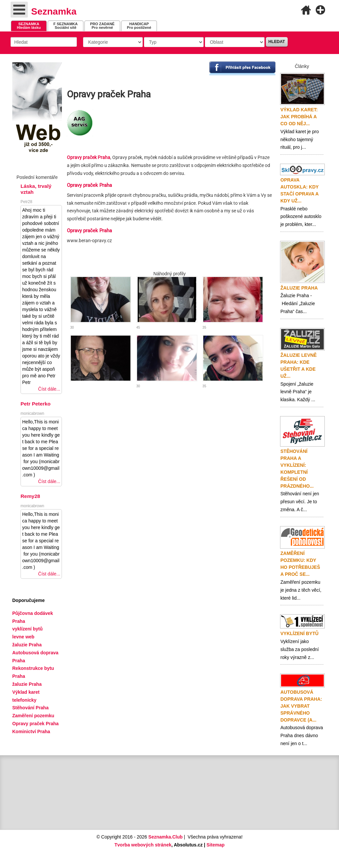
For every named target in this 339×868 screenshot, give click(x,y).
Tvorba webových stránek (143, 845)
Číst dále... (49, 389)
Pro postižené (139, 26)
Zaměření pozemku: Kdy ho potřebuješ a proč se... (300, 564)
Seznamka (54, 11)
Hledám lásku (29, 26)
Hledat (277, 42)
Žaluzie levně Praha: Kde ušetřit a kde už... (299, 366)
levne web (23, 637)
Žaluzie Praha (299, 288)
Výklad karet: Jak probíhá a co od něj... (299, 117)
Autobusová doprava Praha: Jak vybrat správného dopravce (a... (301, 706)
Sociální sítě (65, 26)
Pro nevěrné (102, 26)
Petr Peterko (36, 404)
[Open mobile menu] (19, 10)
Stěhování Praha (30, 708)
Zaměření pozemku (33, 716)
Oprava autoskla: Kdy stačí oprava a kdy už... (299, 190)
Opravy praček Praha (89, 157)
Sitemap (216, 845)
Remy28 (30, 496)
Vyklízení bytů (299, 633)
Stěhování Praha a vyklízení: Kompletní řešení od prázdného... (297, 469)
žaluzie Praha (27, 684)
